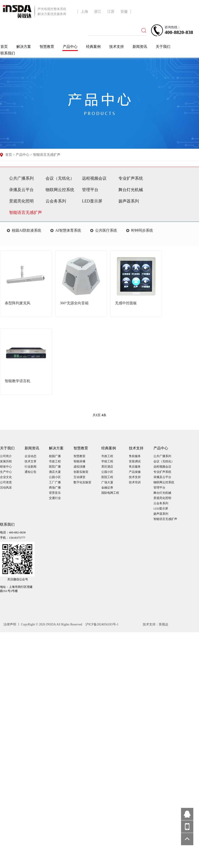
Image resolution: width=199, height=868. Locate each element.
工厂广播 (55, 482)
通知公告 (31, 472)
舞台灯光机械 (131, 190)
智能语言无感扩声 (47, 155)
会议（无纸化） (60, 178)
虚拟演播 (79, 467)
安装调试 (135, 461)
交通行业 (55, 498)
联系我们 (8, 53)
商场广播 (55, 488)
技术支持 (117, 47)
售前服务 (135, 456)
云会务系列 (56, 201)
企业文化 (6, 477)
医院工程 (107, 477)
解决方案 (24, 47)
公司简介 (6, 456)
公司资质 (6, 482)
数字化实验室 (82, 482)
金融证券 (107, 488)
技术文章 (31, 461)
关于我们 (163, 47)
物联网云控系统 (60, 190)
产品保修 (135, 472)
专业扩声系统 (131, 178)
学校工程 (107, 461)
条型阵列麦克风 (18, 303)
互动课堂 (79, 477)
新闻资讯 (140, 47)
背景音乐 (55, 493)
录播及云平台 (21, 190)
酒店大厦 (55, 472)
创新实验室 (81, 472)
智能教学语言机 (18, 381)
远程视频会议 (94, 178)
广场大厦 (107, 482)
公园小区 (55, 477)
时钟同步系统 (142, 230)
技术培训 (135, 482)
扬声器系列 (129, 201)
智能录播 (79, 461)
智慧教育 (47, 47)
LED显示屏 (92, 201)
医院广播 (55, 467)
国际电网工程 (110, 493)
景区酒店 (107, 467)
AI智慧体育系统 (68, 230)
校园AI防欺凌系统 (27, 230)
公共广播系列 (21, 178)
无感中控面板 (126, 303)
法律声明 (10, 624)
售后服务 (135, 467)
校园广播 (55, 456)
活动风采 (6, 488)
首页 (4, 47)
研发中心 (6, 467)
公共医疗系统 (106, 230)
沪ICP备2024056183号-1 (102, 624)
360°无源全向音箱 (74, 303)
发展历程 (6, 461)
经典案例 (93, 47)
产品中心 (70, 47)
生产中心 (6, 472)
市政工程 (55, 461)
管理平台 (90, 190)
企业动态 (31, 456)
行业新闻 (31, 467)
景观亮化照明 (21, 201)
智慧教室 (79, 456)
